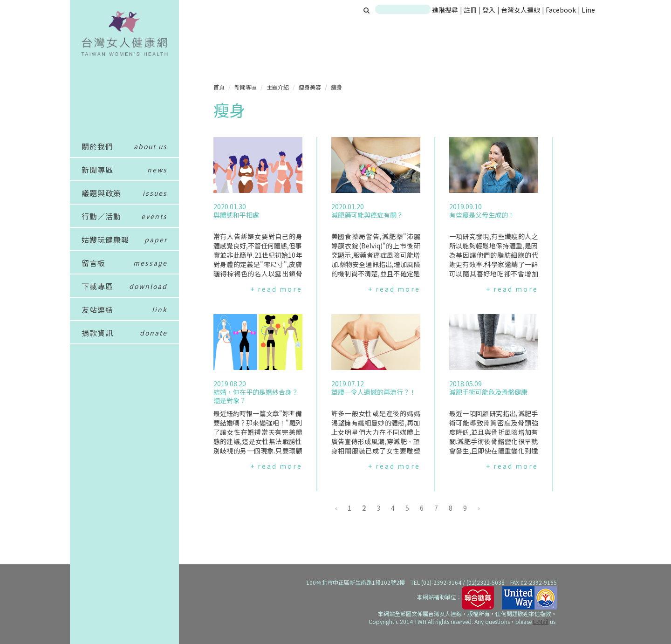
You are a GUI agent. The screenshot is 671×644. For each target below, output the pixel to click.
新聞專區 (246, 87)
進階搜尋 (445, 10)
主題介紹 (278, 87)
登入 (490, 10)
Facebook (561, 10)
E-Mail (541, 621)
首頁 (219, 87)
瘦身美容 (310, 87)
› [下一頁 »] (479, 508)
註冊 (471, 10)
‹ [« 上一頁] (336, 508)
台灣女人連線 (520, 10)
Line (588, 10)
